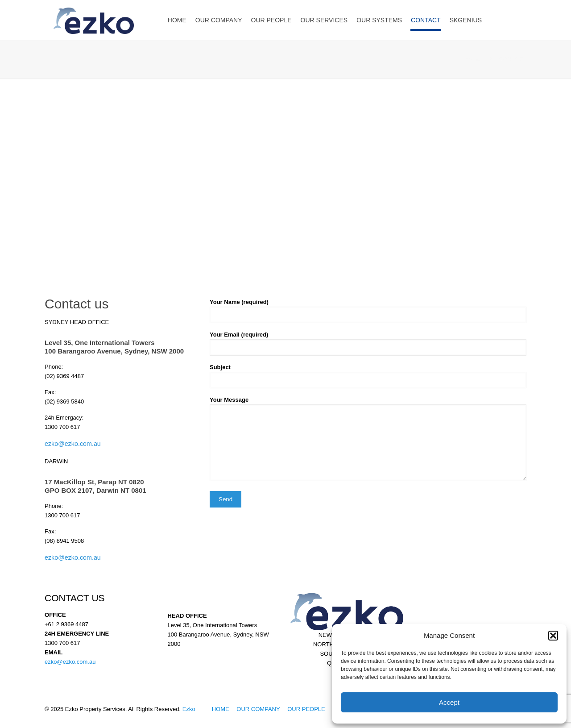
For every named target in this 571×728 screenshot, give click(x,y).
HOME (221, 709)
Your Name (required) (368, 311)
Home (473, 59)
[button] (553, 636)
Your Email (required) (368, 343)
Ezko (189, 709)
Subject (368, 376)
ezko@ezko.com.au (73, 444)
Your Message (368, 439)
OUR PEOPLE (306, 709)
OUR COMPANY (258, 709)
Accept (449, 702)
